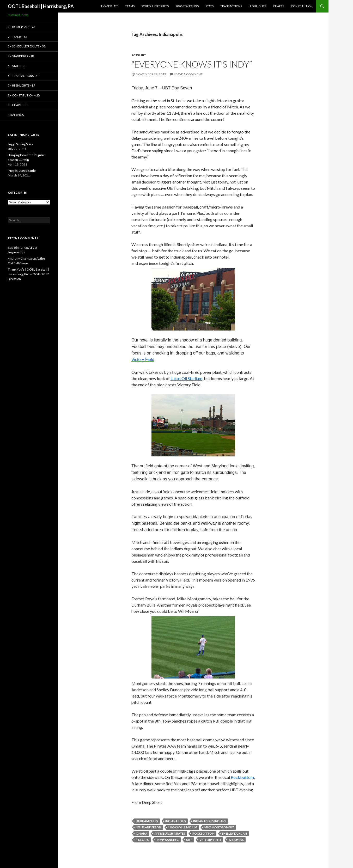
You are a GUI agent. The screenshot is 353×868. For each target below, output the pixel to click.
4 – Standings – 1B (21, 56)
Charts (279, 6)
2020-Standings (187, 6)
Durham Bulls (147, 821)
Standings (16, 115)
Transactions (231, 6)
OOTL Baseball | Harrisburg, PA (41, 6)
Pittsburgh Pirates (170, 833)
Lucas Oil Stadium (183, 827)
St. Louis (142, 840)
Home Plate (110, 6)
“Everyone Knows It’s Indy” (192, 64)
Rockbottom (203, 833)
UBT (189, 840)
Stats (209, 6)
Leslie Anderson (148, 827)
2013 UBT (139, 55)
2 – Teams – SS (17, 37)
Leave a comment (188, 74)
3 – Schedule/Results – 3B (27, 46)
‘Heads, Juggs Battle (22, 171)
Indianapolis (176, 821)
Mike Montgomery (219, 827)
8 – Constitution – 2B (24, 95)
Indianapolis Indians (210, 821)
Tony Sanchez (168, 840)
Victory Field (210, 840)
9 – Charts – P (18, 105)
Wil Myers (236, 840)
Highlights (257, 6)
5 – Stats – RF (17, 66)
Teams (130, 6)
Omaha (142, 833)
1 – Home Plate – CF (22, 27)
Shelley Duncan (234, 833)
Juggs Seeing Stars (20, 144)
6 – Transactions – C (23, 76)
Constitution (302, 6)
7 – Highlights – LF (22, 85)
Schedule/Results (155, 6)
